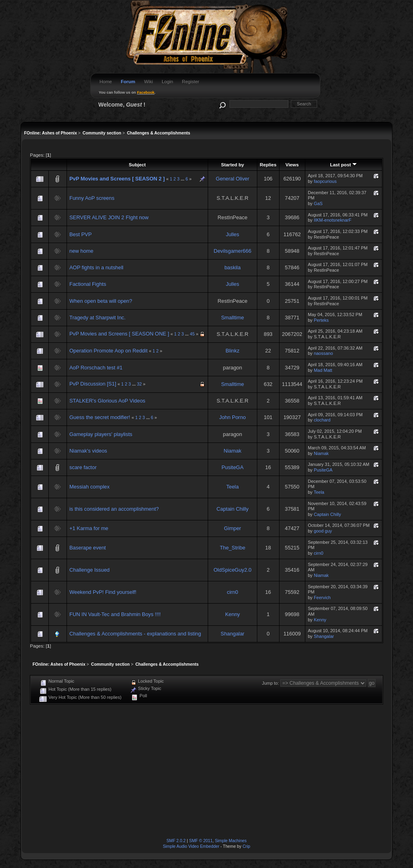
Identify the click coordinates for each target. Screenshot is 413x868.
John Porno (232, 417)
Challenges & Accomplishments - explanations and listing (135, 634)
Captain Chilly (233, 509)
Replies (268, 165)
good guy (323, 531)
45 (192, 334)
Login (167, 82)
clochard (322, 420)
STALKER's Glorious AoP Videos (107, 401)
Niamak (233, 451)
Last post (343, 165)
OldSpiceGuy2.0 (233, 570)
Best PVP (80, 234)
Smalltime (233, 318)
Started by (233, 165)
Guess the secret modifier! (100, 417)
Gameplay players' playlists (101, 434)
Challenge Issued (90, 570)
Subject (137, 165)
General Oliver (233, 179)
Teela (233, 487)
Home (106, 82)
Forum (128, 82)
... (183, 179)
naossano (323, 353)
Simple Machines (231, 841)
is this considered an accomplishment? (114, 509)
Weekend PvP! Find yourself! (103, 592)
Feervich (322, 598)
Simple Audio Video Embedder (191, 846)
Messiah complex (90, 487)
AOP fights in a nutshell (96, 267)
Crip (246, 846)
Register (191, 82)
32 (139, 384)
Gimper (232, 528)
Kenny (233, 614)
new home (81, 251)
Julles (233, 234)
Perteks (321, 320)
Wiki (148, 82)
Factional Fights (88, 284)
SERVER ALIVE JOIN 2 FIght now (109, 217)
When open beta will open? (101, 301)
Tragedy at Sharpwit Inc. (97, 318)
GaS (318, 203)
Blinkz (232, 351)
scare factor (83, 467)
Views (292, 165)
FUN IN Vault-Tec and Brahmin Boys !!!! (115, 614)
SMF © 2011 (201, 841)
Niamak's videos (88, 451)
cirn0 (319, 553)
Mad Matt (323, 370)
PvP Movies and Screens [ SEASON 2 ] (117, 179)
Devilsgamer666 (233, 251)
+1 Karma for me (89, 528)
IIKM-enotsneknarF (333, 220)
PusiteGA (233, 467)
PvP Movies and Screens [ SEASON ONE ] (119, 334)
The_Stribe (233, 548)
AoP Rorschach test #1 (96, 368)
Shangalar (233, 634)
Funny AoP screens (92, 198)
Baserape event (88, 548)
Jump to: (270, 683)
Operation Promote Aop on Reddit (108, 351)
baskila (232, 267)
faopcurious (325, 181)
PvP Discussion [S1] (93, 384)
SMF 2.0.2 (176, 841)
